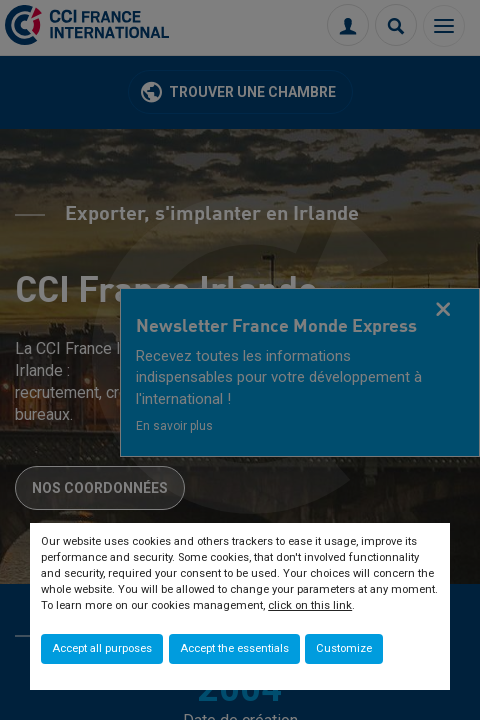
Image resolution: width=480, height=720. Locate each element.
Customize (344, 648)
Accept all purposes (102, 648)
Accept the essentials (234, 648)
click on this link (310, 605)
